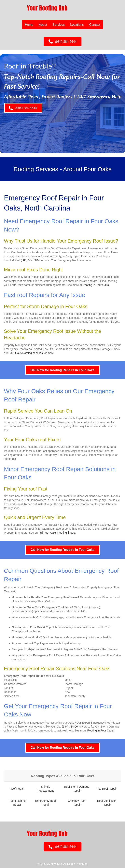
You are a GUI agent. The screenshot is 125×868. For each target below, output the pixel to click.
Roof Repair (17, 789)
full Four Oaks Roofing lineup (57, 533)
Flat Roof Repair (107, 789)
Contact (95, 25)
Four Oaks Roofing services (26, 353)
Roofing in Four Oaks (96, 285)
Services (59, 25)
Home (29, 25)
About (43, 25)
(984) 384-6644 (30, 260)
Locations (77, 25)
